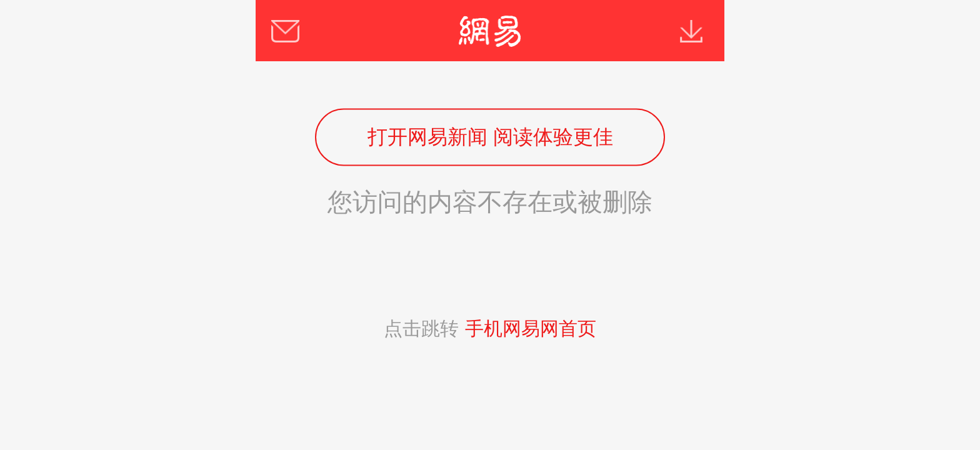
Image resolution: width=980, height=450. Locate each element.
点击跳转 (490, 328)
